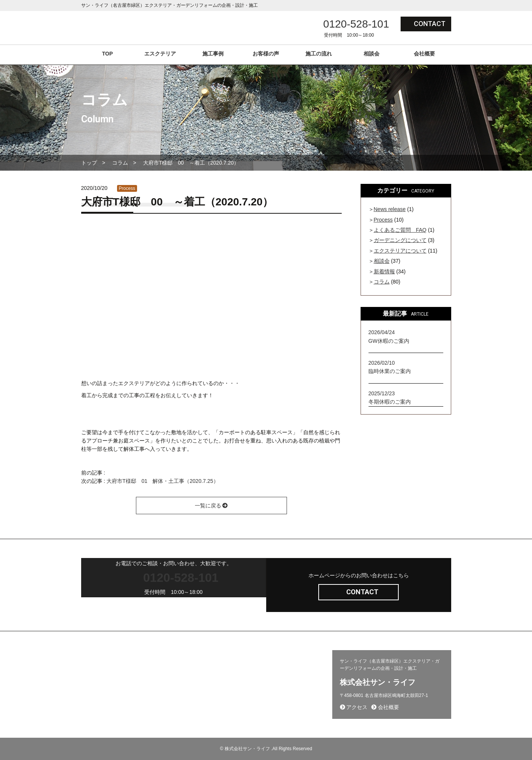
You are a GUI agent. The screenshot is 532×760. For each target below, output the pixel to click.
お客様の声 (266, 54)
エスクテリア (160, 54)
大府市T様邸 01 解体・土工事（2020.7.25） (162, 481)
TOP (107, 54)
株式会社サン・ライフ (378, 682)
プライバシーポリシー (260, 688)
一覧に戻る (211, 506)
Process (127, 188)
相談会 (372, 54)
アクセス (354, 707)
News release (390, 209)
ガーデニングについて (400, 240)
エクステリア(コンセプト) (109, 666)
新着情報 (384, 271)
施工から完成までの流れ (262, 677)
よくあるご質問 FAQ (400, 230)
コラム (382, 282)
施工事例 (213, 54)
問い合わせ (249, 666)
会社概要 (424, 54)
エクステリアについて (400, 251)
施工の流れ (319, 54)
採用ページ (94, 677)
